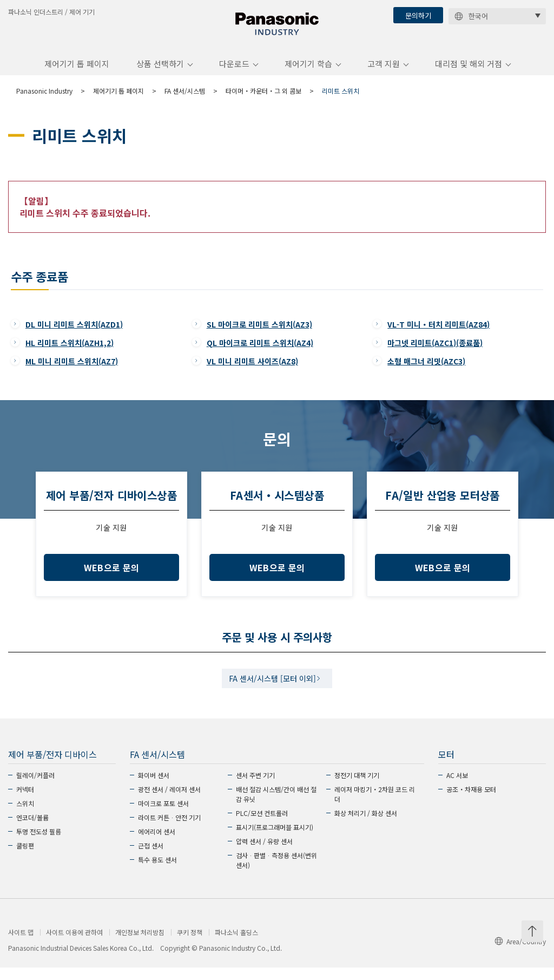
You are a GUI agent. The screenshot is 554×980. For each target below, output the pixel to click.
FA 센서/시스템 (185, 99)
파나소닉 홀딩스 (236, 945)
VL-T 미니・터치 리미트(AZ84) (438, 333)
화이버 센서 (154, 788)
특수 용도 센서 (157, 872)
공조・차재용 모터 (471, 802)
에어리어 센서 (157, 844)
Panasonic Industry (44, 99)
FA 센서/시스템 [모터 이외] (272, 689)
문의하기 (418, 15)
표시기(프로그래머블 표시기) (275, 839)
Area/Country (520, 954)
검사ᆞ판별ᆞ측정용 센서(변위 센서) (276, 873)
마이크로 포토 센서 (163, 816)
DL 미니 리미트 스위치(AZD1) (74, 333)
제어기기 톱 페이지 (77, 72)
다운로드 (234, 72)
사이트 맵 (21, 945)
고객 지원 (384, 72)
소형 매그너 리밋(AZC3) (426, 370)
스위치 (25, 816)
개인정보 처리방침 (140, 945)
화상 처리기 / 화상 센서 (366, 825)
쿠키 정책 (190, 945)
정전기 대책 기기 (357, 788)
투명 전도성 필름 (39, 844)
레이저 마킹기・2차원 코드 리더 (375, 806)
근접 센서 (151, 858)
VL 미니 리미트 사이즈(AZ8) (252, 370)
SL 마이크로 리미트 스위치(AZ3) (259, 333)
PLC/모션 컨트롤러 (262, 825)
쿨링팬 (25, 858)
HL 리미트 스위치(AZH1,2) (70, 351)
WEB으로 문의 (112, 577)
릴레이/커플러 (35, 788)
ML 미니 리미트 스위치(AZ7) (72, 370)
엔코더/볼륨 (32, 830)
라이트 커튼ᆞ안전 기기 (169, 830)
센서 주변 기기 (255, 788)
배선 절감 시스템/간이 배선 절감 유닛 (276, 806)
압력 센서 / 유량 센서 (264, 854)
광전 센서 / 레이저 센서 (169, 802)
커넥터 (25, 802)
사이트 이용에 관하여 (74, 945)
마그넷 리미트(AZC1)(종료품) (435, 351)
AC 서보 (457, 788)
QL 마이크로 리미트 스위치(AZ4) (260, 351)
